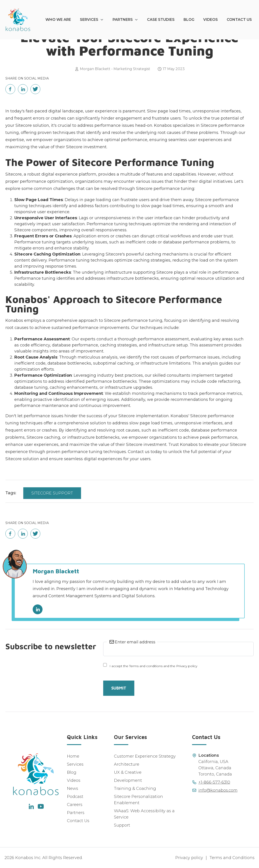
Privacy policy (189, 858)
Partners (123, 20)
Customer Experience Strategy (145, 756)
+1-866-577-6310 (214, 782)
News (73, 789)
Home (73, 756)
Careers (75, 805)
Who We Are (58, 20)
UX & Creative (128, 772)
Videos (211, 20)
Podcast (75, 797)
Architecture (127, 764)
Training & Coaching (135, 789)
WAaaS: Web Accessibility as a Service (144, 814)
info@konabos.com (218, 790)
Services (89, 20)
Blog (189, 20)
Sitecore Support (52, 493)
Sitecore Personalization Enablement (138, 800)
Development (128, 780)
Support (122, 825)
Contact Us (239, 20)
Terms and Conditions (232, 858)
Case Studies (161, 20)
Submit (119, 688)
